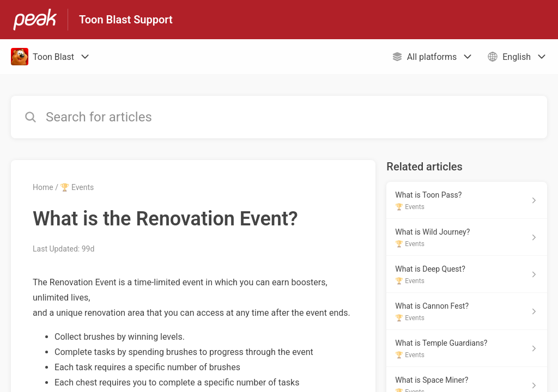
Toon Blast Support (126, 20)
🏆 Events (77, 187)
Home (43, 187)
